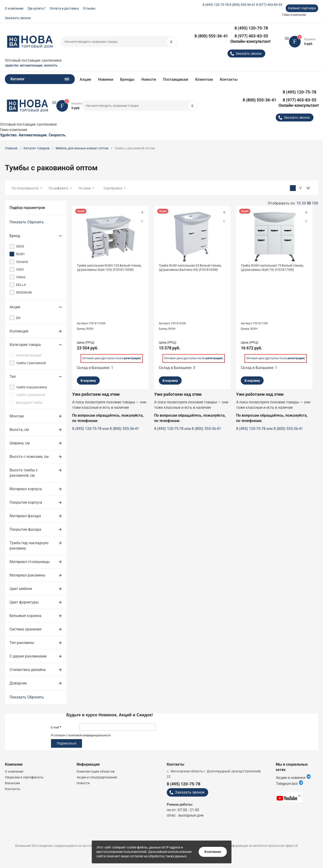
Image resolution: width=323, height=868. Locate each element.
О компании (14, 8)
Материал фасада (25, 516)
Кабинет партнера (302, 8)
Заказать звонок (18, 18)
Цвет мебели (21, 589)
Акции (85, 79)
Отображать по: (293, 203)
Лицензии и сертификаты (24, 777)
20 (304, 203)
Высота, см (19, 430)
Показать (18, 222)
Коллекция (19, 331)
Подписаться (67, 743)
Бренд (15, 236)
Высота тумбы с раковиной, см (24, 473)
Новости (149, 79)
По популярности (25, 188)
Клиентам (204, 79)
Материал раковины (27, 575)
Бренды (127, 79)
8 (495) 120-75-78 (216, 5)
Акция (15, 307)
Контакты (229, 79)
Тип (13, 377)
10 (299, 203)
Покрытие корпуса (26, 502)
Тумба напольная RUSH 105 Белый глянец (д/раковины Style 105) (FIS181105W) (109, 268)
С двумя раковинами (28, 656)
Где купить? (36, 8)
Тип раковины (22, 643)
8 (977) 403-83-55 (269, 5)
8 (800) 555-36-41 (242, 5)
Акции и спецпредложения (97, 777)
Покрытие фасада (25, 529)
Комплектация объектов (96, 771)
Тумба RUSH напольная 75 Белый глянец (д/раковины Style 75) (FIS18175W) (272, 268)
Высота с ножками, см (29, 457)
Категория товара (25, 345)
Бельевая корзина (25, 616)
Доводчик (18, 683)
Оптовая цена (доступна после (111, 358)
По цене (85, 188)
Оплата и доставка (64, 8)
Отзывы (89, 8)
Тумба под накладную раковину (29, 546)
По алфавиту (59, 188)
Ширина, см (20, 443)
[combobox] (130, 188)
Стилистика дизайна (28, 670)
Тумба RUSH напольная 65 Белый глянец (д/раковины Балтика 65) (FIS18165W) (190, 268)
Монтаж (17, 416)
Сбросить (36, 222)
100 (315, 203)
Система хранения (25, 629)
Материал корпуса (26, 489)
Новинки (106, 79)
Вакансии (12, 783)
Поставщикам (176, 79)
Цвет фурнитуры (24, 602)
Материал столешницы (30, 562)
